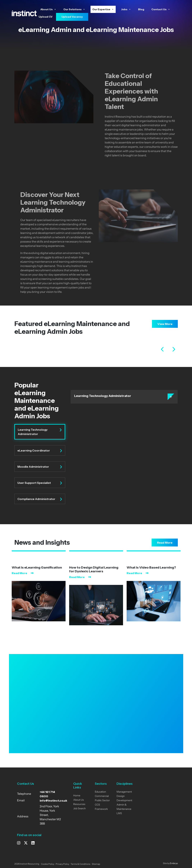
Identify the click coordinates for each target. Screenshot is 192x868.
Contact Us (161, 9)
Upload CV (46, 17)
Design (121, 796)
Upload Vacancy (72, 17)
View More (165, 324)
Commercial (102, 796)
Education (100, 792)
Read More (165, 543)
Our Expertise (103, 9)
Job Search (79, 809)
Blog (141, 9)
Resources (79, 804)
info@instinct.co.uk (53, 800)
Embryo (174, 864)
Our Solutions (74, 9)
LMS (119, 814)
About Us (48, 9)
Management (124, 792)
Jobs (126, 9)
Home (77, 796)
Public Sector (102, 801)
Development (124, 801)
